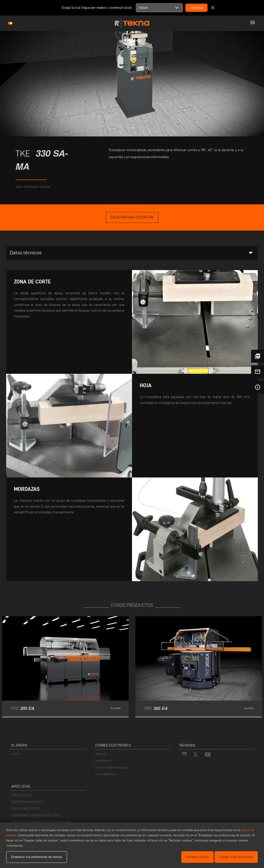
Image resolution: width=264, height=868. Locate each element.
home (19, 187)
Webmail (101, 754)
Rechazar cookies (197, 857)
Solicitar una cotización (132, 217)
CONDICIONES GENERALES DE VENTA (36, 815)
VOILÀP (16, 754)
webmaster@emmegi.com (112, 767)
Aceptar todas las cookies (236, 857)
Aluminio (45, 187)
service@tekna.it (106, 774)
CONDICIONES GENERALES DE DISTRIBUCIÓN (41, 822)
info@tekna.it (104, 761)
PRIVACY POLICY (22, 795)
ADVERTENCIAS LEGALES (28, 802)
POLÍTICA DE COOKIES (26, 809)
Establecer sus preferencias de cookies (37, 857)
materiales (31, 187)
